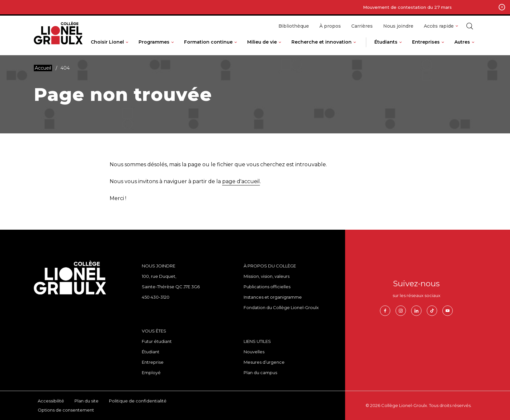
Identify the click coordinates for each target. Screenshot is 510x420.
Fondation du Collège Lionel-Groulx (281, 307)
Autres (462, 42)
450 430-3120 (156, 297)
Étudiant (151, 352)
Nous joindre (398, 26)
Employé (151, 373)
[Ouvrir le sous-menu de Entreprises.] (443, 47)
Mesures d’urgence (264, 362)
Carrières (362, 26)
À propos (330, 26)
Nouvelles (254, 352)
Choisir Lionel (107, 42)
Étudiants (386, 42)
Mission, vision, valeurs (267, 276)
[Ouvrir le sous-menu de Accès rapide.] (457, 26)
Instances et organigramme (273, 297)
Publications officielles (267, 287)
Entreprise (153, 362)
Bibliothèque (294, 26)
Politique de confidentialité (138, 401)
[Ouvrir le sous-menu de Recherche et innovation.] (355, 47)
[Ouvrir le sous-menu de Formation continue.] (236, 47)
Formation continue (208, 42)
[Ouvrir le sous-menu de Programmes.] (173, 47)
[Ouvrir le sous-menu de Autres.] (473, 47)
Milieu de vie (262, 42)
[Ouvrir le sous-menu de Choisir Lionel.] (127, 47)
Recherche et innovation (322, 42)
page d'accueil (241, 181)
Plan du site (87, 401)
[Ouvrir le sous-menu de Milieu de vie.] (280, 47)
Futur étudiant (157, 341)
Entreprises (426, 42)
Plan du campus (260, 373)
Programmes (154, 42)
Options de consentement (66, 410)
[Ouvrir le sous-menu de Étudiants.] (401, 47)
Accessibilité (51, 401)
